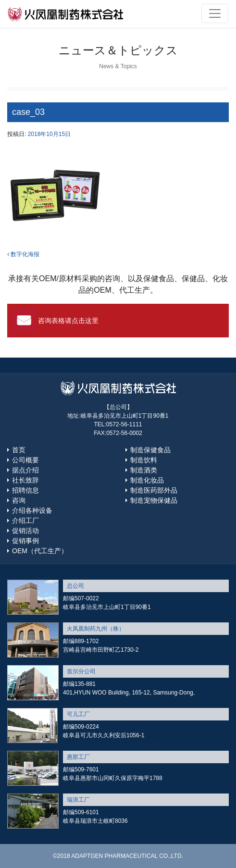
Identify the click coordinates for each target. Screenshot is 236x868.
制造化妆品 (147, 480)
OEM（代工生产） (40, 551)
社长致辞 (25, 480)
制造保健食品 (150, 450)
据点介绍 (25, 470)
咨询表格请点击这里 (68, 321)
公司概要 (25, 460)
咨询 (19, 500)
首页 (19, 450)
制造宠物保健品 (154, 500)
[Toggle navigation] (215, 13)
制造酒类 (144, 470)
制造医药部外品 (154, 490)
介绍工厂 (25, 521)
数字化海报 (23, 254)
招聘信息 (25, 490)
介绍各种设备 (32, 510)
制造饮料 (144, 460)
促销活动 (25, 531)
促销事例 (25, 541)
